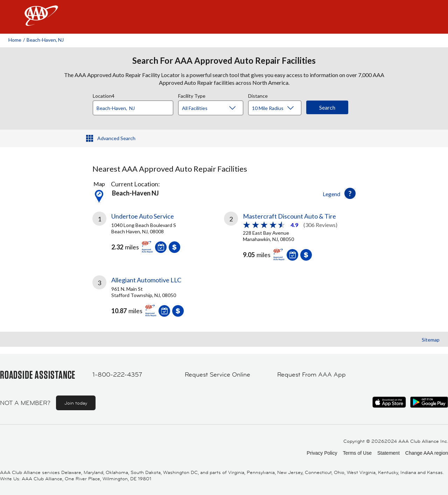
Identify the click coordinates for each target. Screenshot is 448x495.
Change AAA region (427, 453)
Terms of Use (357, 453)
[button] (350, 193)
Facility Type (192, 95)
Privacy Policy (322, 453)
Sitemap (431, 340)
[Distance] (277, 108)
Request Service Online (218, 374)
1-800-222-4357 (117, 374)
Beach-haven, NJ (45, 40)
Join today (76, 403)
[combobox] (135, 106)
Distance (258, 95)
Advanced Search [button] (116, 138)
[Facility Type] (216, 108)
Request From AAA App (311, 374)
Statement (388, 453)
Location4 (104, 95)
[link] (158, 235)
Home (15, 40)
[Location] (133, 108)
